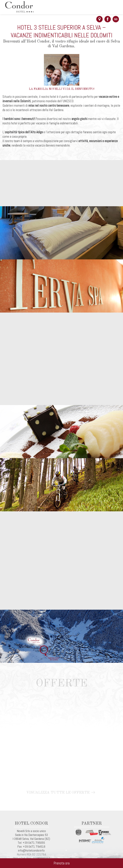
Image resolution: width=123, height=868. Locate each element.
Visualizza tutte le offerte (61, 793)
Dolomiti (25, 101)
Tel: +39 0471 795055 (31, 843)
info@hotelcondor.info (31, 850)
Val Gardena (37, 839)
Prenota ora (62, 863)
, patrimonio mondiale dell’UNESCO (52, 101)
